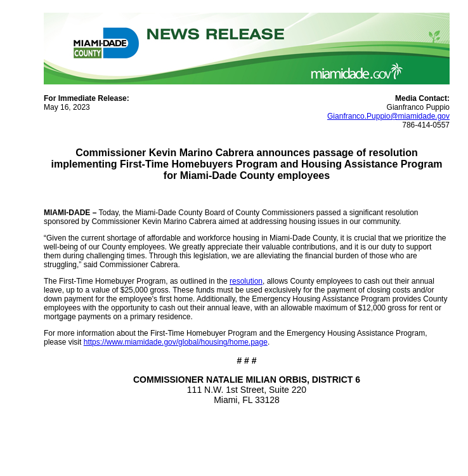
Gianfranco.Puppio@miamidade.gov (388, 116)
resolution (246, 281)
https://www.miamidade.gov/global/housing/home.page (176, 342)
